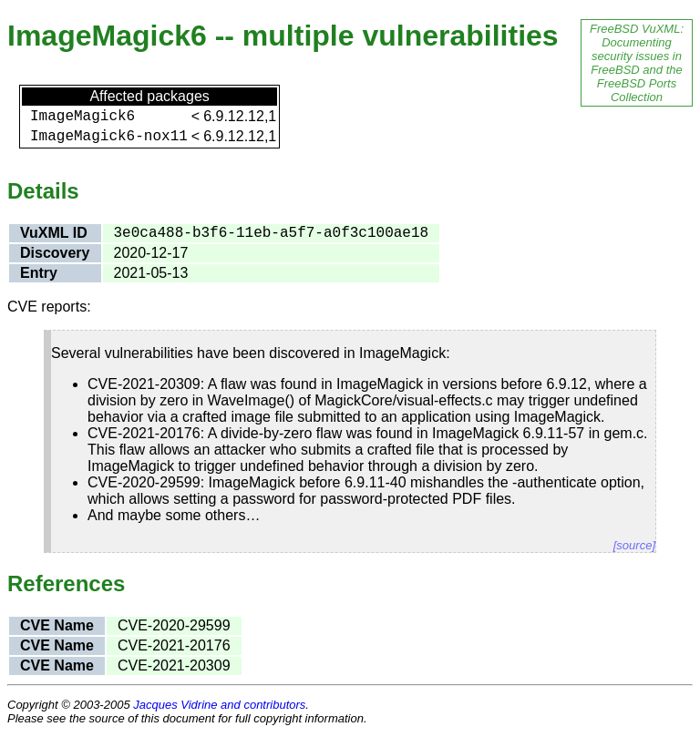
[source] (634, 545)
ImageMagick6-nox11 (109, 137)
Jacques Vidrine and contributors (219, 705)
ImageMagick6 (82, 117)
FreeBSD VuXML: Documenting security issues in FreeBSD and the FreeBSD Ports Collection (637, 63)
